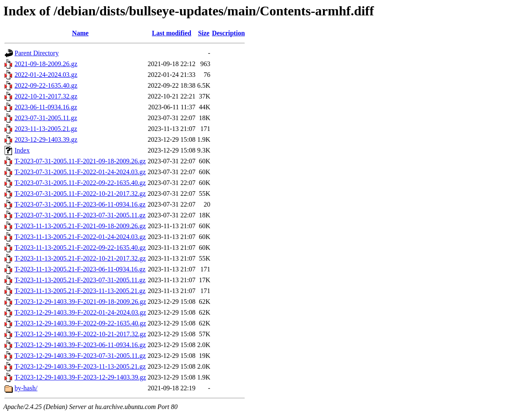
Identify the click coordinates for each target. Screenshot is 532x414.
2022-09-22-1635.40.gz (46, 85)
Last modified (171, 33)
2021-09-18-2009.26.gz (46, 64)
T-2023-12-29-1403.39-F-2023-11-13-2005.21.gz (80, 366)
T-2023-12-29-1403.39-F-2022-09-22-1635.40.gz (80, 323)
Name (80, 33)
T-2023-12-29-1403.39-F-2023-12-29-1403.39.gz (80, 377)
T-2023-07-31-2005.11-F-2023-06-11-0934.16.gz (80, 204)
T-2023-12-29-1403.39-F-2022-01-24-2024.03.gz (80, 312)
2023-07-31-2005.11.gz (46, 118)
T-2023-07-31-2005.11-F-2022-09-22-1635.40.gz (80, 183)
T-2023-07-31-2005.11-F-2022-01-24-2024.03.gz (80, 172)
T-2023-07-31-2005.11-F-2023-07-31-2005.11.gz (80, 215)
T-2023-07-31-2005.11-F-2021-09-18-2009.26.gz (80, 161)
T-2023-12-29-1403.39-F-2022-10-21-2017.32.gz (80, 334)
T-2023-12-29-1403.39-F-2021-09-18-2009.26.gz (80, 302)
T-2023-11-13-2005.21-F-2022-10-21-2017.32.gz (80, 258)
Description (228, 33)
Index (22, 150)
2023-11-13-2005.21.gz (46, 129)
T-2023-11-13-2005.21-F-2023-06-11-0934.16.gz (80, 269)
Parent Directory (37, 53)
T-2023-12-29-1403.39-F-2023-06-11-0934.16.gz (80, 345)
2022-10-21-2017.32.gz (46, 96)
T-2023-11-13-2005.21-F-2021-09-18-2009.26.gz (80, 226)
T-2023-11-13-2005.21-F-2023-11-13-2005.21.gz (80, 291)
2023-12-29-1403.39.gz (46, 139)
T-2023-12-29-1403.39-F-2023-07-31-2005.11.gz (80, 356)
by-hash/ (26, 388)
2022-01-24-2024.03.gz (46, 75)
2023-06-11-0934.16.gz (46, 107)
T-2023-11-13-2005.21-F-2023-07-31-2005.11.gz (80, 280)
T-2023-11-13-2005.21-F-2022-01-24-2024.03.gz (80, 237)
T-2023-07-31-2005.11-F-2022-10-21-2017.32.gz (80, 193)
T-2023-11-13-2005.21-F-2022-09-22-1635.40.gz (80, 248)
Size (204, 33)
